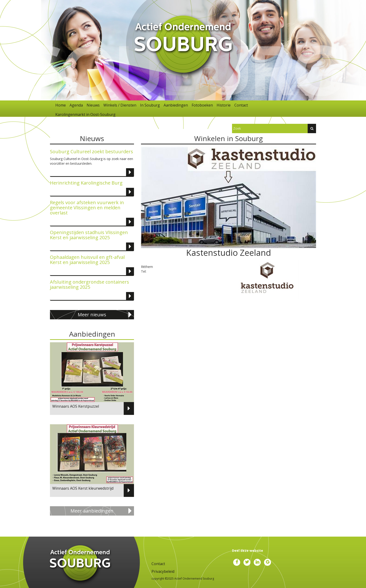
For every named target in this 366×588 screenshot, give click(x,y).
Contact (241, 105)
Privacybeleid (163, 571)
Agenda (76, 105)
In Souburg (150, 105)
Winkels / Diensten (120, 105)
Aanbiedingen (176, 105)
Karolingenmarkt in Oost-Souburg (85, 114)
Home (61, 105)
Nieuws (93, 105)
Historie (224, 105)
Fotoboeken (202, 105)
